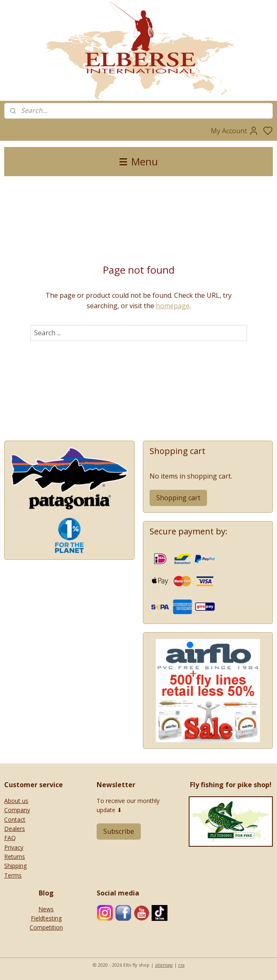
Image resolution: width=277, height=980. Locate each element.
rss (181, 965)
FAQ (10, 838)
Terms (13, 875)
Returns (15, 857)
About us (16, 801)
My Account (235, 131)
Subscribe (119, 831)
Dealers (15, 829)
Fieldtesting (46, 918)
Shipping (15, 866)
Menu (139, 161)
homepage (173, 306)
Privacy (14, 847)
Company (17, 810)
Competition (46, 927)
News (46, 909)
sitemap (164, 965)
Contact (15, 819)
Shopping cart (178, 498)
